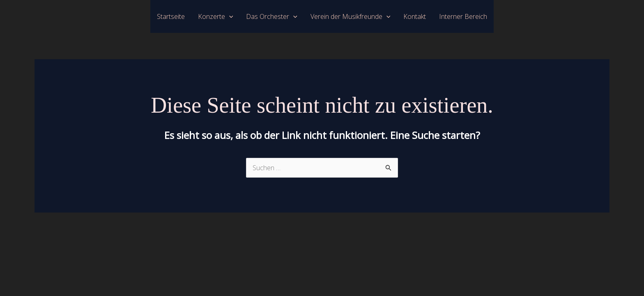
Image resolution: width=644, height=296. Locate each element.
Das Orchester (272, 16)
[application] (229, 16)
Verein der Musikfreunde (351, 16)
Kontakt (415, 16)
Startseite (171, 16)
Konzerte (216, 16)
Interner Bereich (463, 16)
